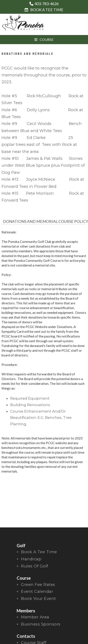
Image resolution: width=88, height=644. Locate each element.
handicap (31, 559)
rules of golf (35, 566)
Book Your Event (38, 599)
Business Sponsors (41, 624)
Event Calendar (37, 591)
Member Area (35, 617)
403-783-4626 (46, 4)
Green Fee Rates (38, 585)
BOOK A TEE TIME (44, 10)
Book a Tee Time (39, 552)
